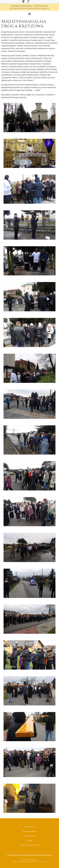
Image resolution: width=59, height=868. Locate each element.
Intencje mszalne (30, 836)
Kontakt (29, 841)
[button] (30, 14)
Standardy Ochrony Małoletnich (30, 845)
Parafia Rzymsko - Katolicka (30, 7)
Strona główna (29, 827)
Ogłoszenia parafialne (30, 831)
